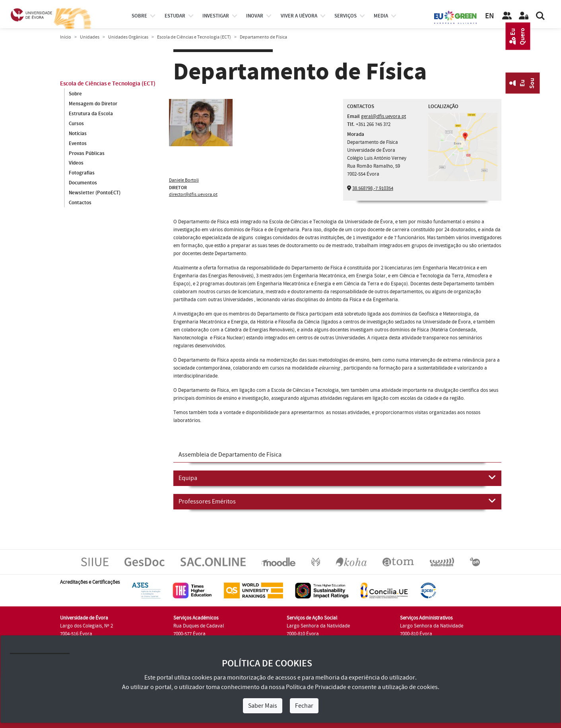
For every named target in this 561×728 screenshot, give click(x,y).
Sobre (139, 16)
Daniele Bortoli (184, 180)
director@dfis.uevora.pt (193, 195)
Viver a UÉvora (299, 16)
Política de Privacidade (316, 687)
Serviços (346, 16)
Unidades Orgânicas (128, 37)
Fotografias (82, 173)
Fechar (304, 706)
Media (381, 16)
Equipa (337, 478)
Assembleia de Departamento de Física (230, 455)
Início (66, 37)
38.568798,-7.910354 (373, 188)
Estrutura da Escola (91, 114)
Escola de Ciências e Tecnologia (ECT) (194, 37)
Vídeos (76, 163)
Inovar (255, 16)
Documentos (83, 183)
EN (489, 16)
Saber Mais (263, 706)
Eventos (78, 143)
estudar (175, 16)
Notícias (78, 134)
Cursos (76, 124)
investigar (216, 16)
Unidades (90, 37)
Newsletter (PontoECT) (95, 193)
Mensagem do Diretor (93, 104)
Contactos (80, 203)
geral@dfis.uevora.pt (383, 116)
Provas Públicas (87, 153)
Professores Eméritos (337, 501)
